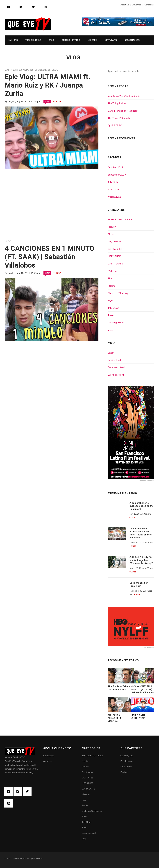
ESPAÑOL (13, 49)
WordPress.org (116, 375)
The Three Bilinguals (119, 118)
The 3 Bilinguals (33, 40)
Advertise (137, 5)
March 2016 (114, 197)
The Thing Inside (117, 103)
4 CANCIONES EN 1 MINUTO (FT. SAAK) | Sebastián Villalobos (49, 257)
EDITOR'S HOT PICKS (120, 219)
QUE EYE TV (115, 125)
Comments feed (116, 367)
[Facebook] (10, 7)
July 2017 (113, 182)
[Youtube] (46, 7)
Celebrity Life (127, 756)
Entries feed (114, 360)
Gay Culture (114, 241)
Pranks (111, 286)
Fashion (112, 227)
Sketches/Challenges (36, 70)
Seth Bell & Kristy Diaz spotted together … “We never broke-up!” (142, 560)
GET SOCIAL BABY (132, 40)
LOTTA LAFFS (111, 40)
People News (127, 761)
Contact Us (149, 5)
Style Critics (126, 767)
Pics (110, 278)
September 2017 (117, 175)
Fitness (112, 234)
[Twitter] (34, 7)
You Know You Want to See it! (124, 96)
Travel (111, 315)
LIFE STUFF (93, 40)
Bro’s (52, 40)
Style (110, 300)
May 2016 (113, 189)
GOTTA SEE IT (116, 249)
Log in (111, 353)
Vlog (55, 70)
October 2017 (115, 167)
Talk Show (113, 308)
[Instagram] (22, 7)
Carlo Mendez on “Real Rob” (123, 111)
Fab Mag (125, 772)
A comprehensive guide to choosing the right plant (142, 506)
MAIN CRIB (13, 40)
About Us (125, 5)
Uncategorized (116, 322)
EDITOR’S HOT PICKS (71, 40)
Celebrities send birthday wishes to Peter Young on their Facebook (141, 533)
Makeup (112, 271)
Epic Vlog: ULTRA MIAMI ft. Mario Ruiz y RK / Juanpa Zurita (48, 85)
